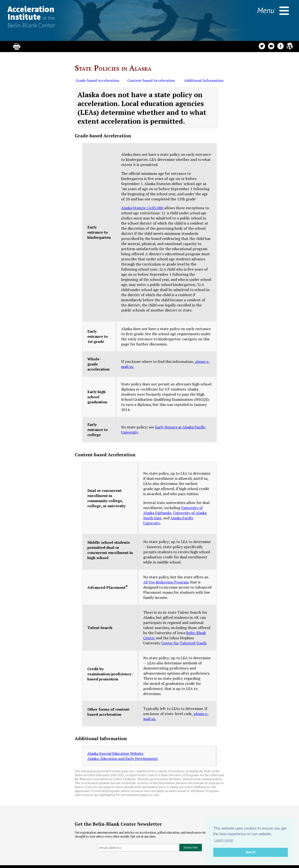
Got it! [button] (251, 852)
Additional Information (203, 80)
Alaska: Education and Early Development (123, 759)
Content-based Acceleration (151, 80)
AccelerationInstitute (31, 16)
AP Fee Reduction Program (166, 582)
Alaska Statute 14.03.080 (142, 208)
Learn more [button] (224, 840)
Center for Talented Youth (184, 643)
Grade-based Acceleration (97, 80)
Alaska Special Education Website (115, 753)
